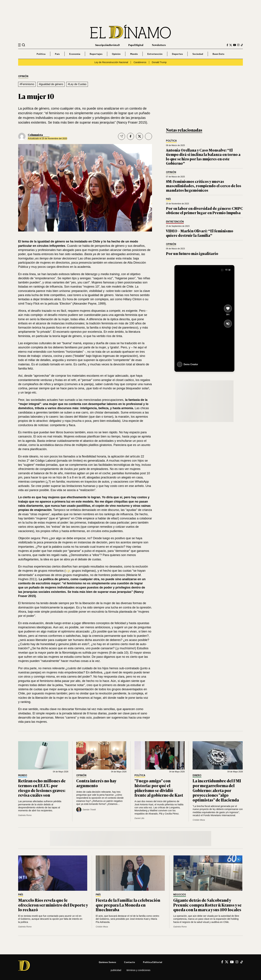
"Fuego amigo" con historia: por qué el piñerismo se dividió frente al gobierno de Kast (159, 788)
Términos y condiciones (138, 970)
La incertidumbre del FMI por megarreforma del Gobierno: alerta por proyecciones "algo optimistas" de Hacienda (217, 790)
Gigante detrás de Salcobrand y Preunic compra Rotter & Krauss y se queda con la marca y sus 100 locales (207, 905)
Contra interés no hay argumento (96, 783)
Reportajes (96, 54)
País (57, 54)
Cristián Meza (199, 820)
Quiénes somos (107, 962)
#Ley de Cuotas (77, 84)
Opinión (116, 54)
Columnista (35, 135)
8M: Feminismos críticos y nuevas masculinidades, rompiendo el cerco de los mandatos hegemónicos (204, 186)
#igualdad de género (51, 84)
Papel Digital (136, 45)
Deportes (177, 54)
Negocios (180, 895)
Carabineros (140, 62)
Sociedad (198, 54)
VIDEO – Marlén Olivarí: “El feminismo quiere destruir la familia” (200, 233)
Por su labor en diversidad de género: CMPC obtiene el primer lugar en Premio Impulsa (204, 210)
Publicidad (116, 970)
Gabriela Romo (25, 815)
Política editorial (153, 962)
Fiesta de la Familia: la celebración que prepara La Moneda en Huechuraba (128, 905)
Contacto (130, 962)
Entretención (155, 54)
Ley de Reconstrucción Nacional (111, 62)
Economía (75, 54)
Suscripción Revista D (107, 45)
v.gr (68, 571)
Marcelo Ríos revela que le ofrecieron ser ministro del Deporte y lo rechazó (53, 905)
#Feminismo (27, 84)
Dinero (197, 775)
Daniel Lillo (139, 818)
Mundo (134, 54)
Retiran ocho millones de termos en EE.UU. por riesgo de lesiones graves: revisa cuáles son (42, 788)
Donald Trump (159, 62)
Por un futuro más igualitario (192, 253)
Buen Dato (218, 54)
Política (41, 54)
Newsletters (159, 45)
